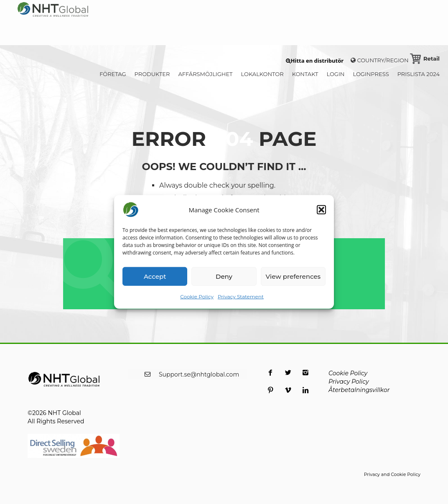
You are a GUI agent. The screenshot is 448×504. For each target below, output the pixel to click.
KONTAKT (305, 74)
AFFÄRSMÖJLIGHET (205, 74)
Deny (224, 276)
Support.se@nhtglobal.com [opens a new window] (199, 374)
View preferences (293, 276)
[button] (321, 210)
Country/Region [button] (380, 60)
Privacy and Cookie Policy (392, 475)
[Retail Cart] (425, 59)
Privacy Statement (241, 297)
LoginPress (371, 74)
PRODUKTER (152, 74)
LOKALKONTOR (262, 74)
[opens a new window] (270, 378)
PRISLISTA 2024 (419, 74)
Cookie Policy (197, 297)
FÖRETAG (113, 74)
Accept (155, 276)
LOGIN (335, 74)
